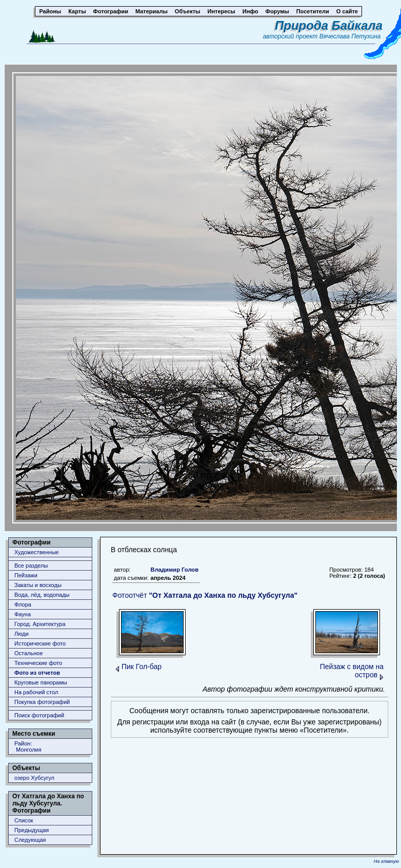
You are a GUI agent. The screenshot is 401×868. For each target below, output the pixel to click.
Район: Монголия (28, 746)
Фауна (23, 614)
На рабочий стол (36, 692)
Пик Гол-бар (142, 667)
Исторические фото (40, 643)
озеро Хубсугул (34, 778)
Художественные (37, 552)
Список (24, 820)
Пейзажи (26, 575)
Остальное (29, 653)
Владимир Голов (175, 570)
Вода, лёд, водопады (42, 595)
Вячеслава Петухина (350, 36)
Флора (23, 604)
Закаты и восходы (38, 585)
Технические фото (38, 663)
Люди (22, 634)
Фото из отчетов (37, 673)
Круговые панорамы (41, 682)
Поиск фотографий (39, 715)
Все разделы (31, 566)
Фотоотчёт (205, 595)
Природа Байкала (329, 25)
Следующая (30, 840)
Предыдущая (32, 830)
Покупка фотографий (42, 702)
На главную (386, 861)
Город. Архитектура (40, 624)
